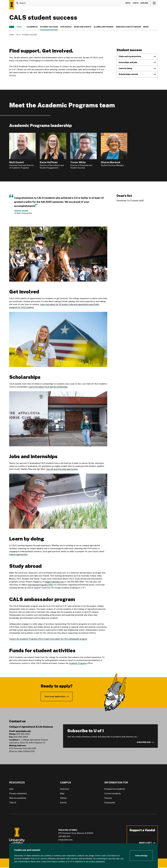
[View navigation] (154, 4)
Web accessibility (18, 798)
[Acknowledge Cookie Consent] (141, 856)
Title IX (13, 803)
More (147, 27)
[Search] (17, 4)
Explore (144, 3)
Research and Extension (128, 27)
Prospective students (115, 789)
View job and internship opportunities (63, 469)
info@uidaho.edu (65, 840)
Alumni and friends (104, 27)
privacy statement (97, 862)
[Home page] (12, 5)
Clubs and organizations (130, 56)
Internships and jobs (128, 62)
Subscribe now (144, 742)
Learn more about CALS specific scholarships (49, 387)
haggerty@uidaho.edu (54, 582)
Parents (108, 798)
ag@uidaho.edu (23, 731)
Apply (128, 3)
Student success (49, 27)
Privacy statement (18, 794)
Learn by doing (125, 68)
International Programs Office (41, 585)
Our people (66, 27)
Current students (113, 794)
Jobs (11, 789)
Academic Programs (78, 663)
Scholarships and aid (128, 74)
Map (62, 794)
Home (11, 35)
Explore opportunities (19, 554)
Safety (63, 798)
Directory (65, 789)
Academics (32, 27)
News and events (83, 27)
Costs (136, 3)
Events (63, 803)
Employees (110, 803)
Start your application (55, 696)
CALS (19, 27)
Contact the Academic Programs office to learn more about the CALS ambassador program (51, 639)
